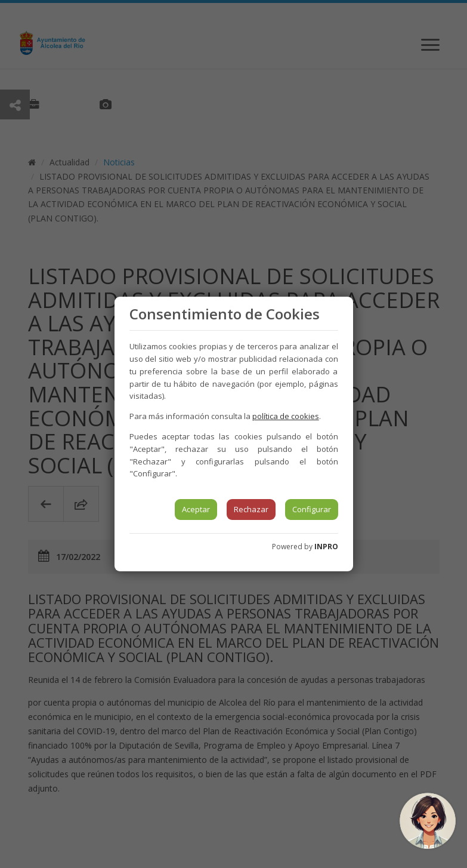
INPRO (326, 547)
